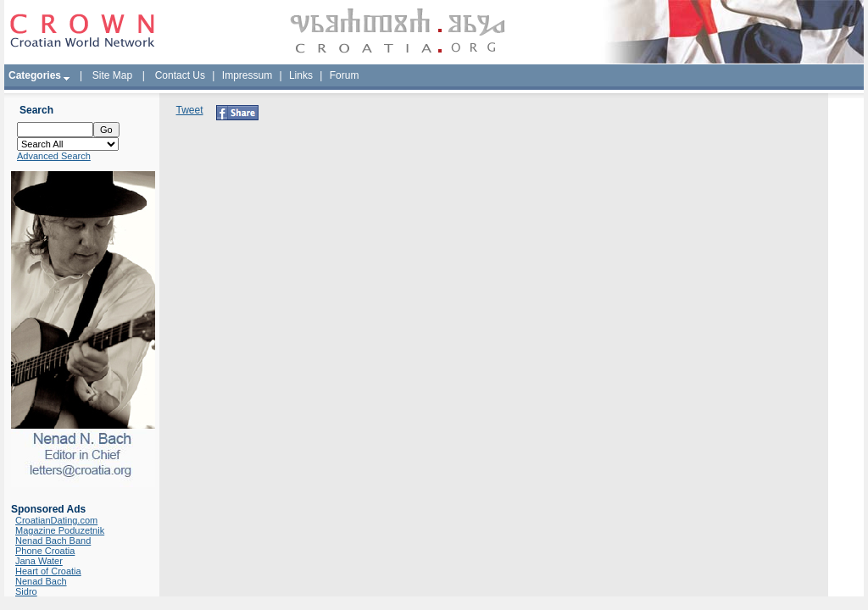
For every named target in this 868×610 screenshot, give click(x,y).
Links (301, 75)
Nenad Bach (41, 581)
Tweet (190, 110)
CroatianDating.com (56, 520)
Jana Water (39, 561)
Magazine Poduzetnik (60, 530)
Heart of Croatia (48, 571)
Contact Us (180, 75)
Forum (345, 75)
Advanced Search (54, 156)
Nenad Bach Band (53, 541)
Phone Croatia (45, 551)
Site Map (112, 75)
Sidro (26, 591)
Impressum (247, 75)
